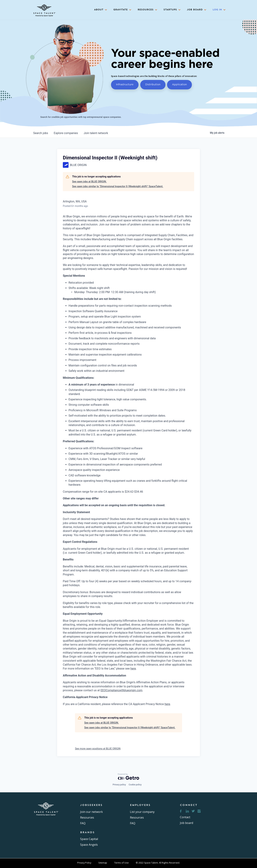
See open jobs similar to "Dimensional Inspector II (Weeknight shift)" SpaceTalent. (118, 186)
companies (66, 133)
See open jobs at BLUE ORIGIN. (89, 182)
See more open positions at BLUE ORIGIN (98, 749)
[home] (44, 9)
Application (179, 84)
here (133, 669)
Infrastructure (125, 84)
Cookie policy (135, 785)
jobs (41, 133)
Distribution (153, 84)
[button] (99, 10)
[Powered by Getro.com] (128, 777)
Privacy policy (119, 785)
